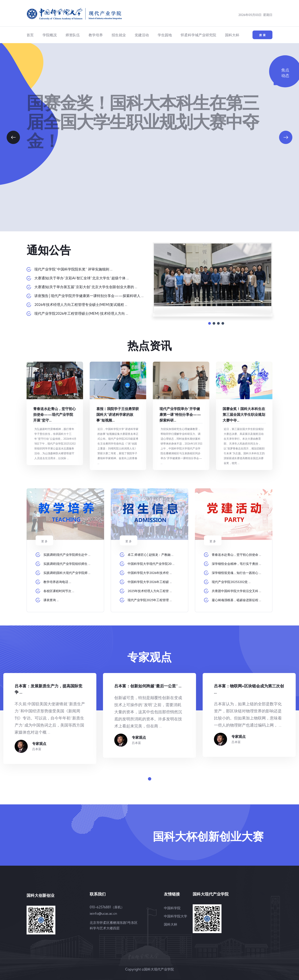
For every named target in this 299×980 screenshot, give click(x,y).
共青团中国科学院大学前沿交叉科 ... (236, 591)
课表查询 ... (51, 600)
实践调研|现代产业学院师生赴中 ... (67, 555)
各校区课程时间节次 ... (59, 591)
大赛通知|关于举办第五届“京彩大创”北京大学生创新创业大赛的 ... (86, 287)
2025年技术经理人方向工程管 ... (150, 591)
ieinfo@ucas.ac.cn (103, 914)
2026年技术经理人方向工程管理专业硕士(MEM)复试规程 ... (81, 305)
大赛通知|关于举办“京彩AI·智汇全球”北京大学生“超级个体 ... (82, 278)
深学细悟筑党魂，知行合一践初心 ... (236, 573)
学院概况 (50, 35)
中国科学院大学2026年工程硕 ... (150, 582)
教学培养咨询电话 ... (57, 582)
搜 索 (262, 35)
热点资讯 (149, 346)
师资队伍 (73, 35)
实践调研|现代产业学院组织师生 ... (67, 564)
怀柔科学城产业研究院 (198, 35)
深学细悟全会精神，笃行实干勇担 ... (236, 564)
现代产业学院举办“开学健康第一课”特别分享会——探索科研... (180, 414)
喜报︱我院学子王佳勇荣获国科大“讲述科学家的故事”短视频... (118, 414)
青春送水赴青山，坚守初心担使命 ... (236, 555)
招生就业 (119, 35)
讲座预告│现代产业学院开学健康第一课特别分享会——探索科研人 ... (89, 296)
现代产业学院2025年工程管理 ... (150, 600)
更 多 (213, 541)
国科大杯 (232, 35)
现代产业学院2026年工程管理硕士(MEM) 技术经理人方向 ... (81, 313)
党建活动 (142, 35)
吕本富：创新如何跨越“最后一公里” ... (148, 686)
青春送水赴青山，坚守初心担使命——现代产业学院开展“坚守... (54, 414)
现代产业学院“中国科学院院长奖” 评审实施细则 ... (73, 269)
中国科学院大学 (176, 916)
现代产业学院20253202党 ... (231, 582)
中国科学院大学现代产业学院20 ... (151, 564)
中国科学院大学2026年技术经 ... (150, 573)
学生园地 (165, 35)
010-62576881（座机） (107, 907)
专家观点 (39, 744)
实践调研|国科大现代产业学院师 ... (67, 573)
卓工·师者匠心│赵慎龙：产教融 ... (150, 555)
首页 (30, 35)
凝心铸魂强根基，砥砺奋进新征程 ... (236, 600)
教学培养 (96, 35)
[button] (13, 137)
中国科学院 (172, 908)
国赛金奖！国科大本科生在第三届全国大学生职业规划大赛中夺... (244, 414)
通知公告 (49, 250)
